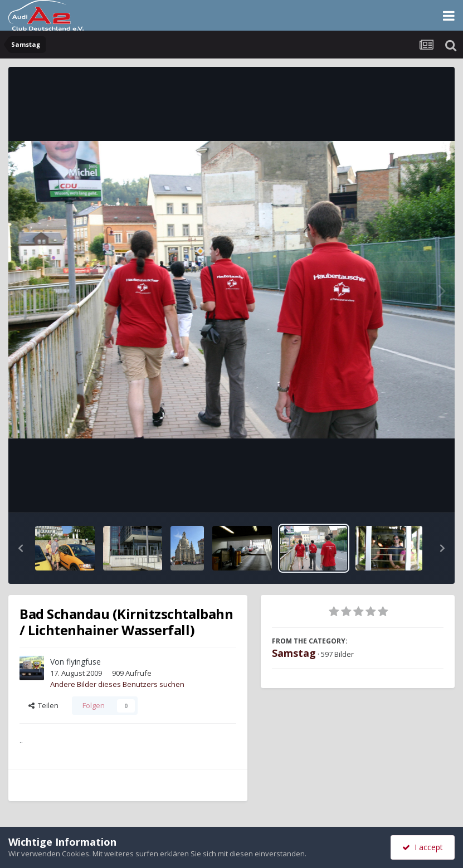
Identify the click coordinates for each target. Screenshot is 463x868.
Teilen (43, 705)
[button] (21, 548)
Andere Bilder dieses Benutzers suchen (117, 684)
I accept (423, 847)
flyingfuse (84, 662)
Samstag (294, 653)
